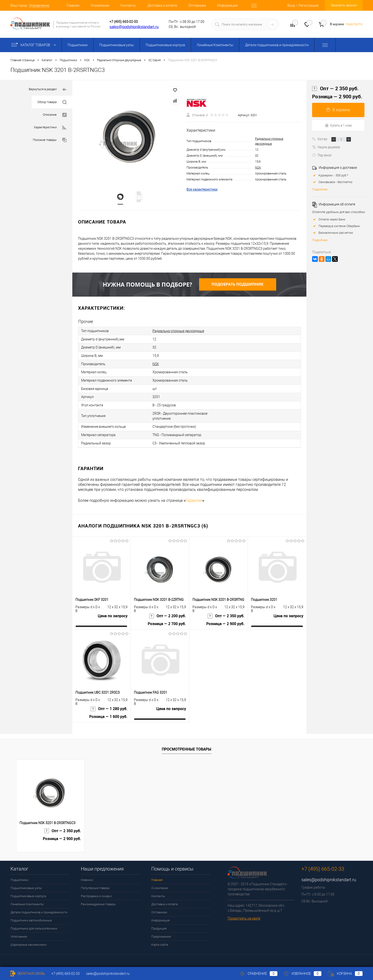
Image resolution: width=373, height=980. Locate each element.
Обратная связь (28, 974)
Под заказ (322, 155)
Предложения (161, 935)
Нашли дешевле (326, 147)
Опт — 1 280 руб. (109, 707)
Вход (291, 5)
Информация (227, 5)
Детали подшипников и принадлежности (277, 45)
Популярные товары (95, 886)
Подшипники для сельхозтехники (34, 927)
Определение (39, 5)
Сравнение (259, 974)
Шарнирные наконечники (28, 943)
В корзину (338, 110)
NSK (258, 167)
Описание (55, 115)
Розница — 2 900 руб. (225, 622)
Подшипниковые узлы (117, 45)
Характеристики (50, 127)
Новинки (87, 878)
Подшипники (78, 45)
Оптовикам (197, 5)
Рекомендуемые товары (98, 902)
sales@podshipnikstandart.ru (134, 27)
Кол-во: (323, 139)
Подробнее (320, 189)
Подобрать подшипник (238, 284)
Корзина (345, 974)
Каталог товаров (35, 45)
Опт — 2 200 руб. (168, 614)
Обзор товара (52, 102)
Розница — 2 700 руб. (167, 622)
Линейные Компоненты (215, 45)
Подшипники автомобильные (31, 918)
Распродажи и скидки (96, 894)
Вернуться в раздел (48, 90)
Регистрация (309, 5)
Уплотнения (19, 935)
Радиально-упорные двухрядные (178, 331)
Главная (73, 5)
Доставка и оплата (162, 5)
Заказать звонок (344, 5)
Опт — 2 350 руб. (226, 614)
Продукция (159, 927)
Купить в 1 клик (338, 125)
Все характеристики (202, 189)
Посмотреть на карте (244, 916)
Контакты (128, 5)
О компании (100, 5)
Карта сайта (160, 943)
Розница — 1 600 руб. (108, 715)
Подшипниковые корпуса (165, 45)
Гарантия (194, 499)
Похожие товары (50, 140)
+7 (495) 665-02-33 (124, 22)
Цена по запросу (113, 614)
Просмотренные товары (186, 747)
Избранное (303, 974)
